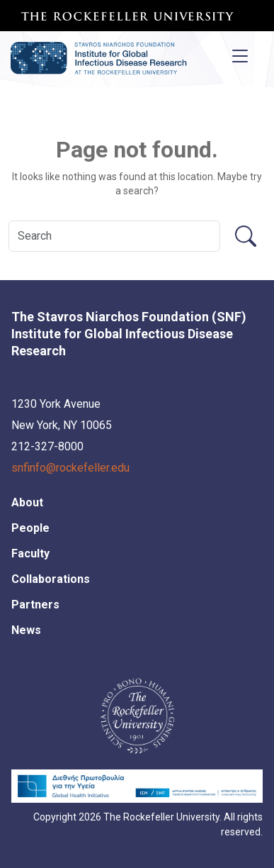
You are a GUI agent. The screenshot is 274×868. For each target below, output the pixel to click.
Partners (35, 605)
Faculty (30, 553)
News (26, 630)
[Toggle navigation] (240, 56)
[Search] (114, 236)
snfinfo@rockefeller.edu (70, 468)
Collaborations (51, 579)
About (27, 502)
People (30, 528)
